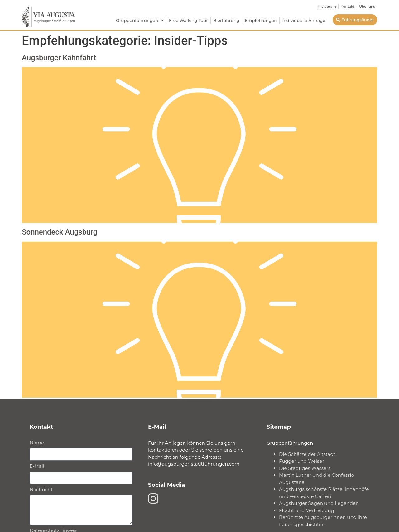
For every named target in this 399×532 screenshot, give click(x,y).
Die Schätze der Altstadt (307, 454)
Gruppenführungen (140, 21)
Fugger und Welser (302, 461)
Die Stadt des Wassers (305, 468)
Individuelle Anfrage (304, 20)
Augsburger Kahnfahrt (59, 58)
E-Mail (37, 466)
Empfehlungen (261, 20)
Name (37, 443)
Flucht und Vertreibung (307, 510)
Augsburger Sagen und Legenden (319, 503)
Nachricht (41, 490)
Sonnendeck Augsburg (60, 232)
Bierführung (226, 20)
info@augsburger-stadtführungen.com (194, 464)
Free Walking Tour (188, 20)
